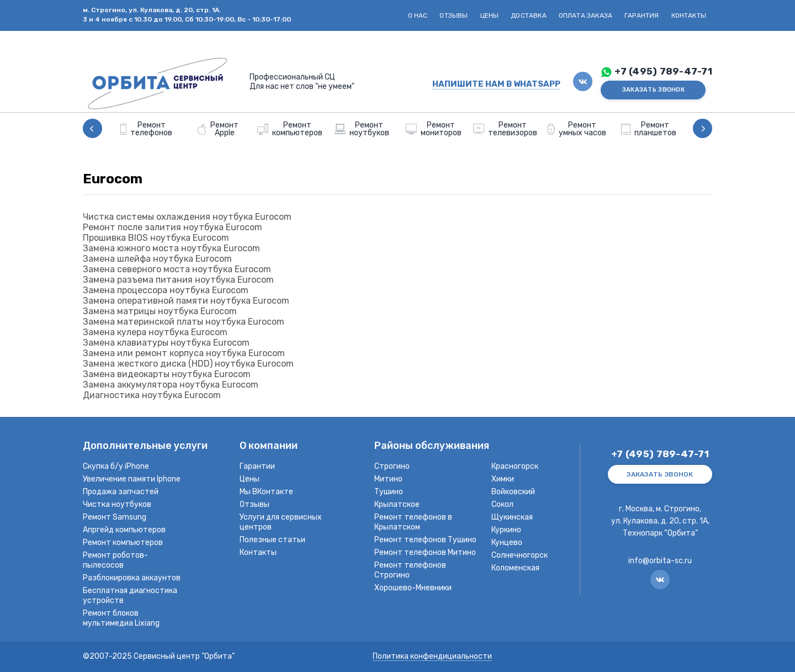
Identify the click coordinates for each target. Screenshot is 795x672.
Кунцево (507, 543)
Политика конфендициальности (432, 657)
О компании (269, 446)
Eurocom (113, 179)
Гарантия (642, 15)
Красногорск (515, 466)
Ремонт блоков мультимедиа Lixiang (121, 618)
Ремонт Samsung (115, 517)
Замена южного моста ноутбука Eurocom (171, 248)
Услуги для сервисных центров (281, 522)
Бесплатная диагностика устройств (130, 596)
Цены (490, 15)
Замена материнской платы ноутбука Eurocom (184, 322)
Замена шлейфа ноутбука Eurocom (157, 259)
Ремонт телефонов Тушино (425, 540)
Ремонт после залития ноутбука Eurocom (173, 227)
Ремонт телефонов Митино (425, 552)
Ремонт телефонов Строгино (410, 570)
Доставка (528, 15)
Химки (503, 479)
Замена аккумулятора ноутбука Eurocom (171, 385)
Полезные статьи (272, 540)
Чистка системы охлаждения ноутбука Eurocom (187, 217)
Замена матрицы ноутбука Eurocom (160, 311)
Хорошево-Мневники (413, 588)
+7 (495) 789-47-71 (663, 72)
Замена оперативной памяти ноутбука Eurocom (186, 301)
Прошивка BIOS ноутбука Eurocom (156, 238)
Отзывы (454, 15)
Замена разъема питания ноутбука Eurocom (178, 280)
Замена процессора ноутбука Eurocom (166, 290)
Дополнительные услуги (145, 446)
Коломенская (515, 568)
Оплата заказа (585, 15)
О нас (418, 15)
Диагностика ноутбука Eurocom (152, 395)
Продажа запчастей (121, 492)
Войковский (513, 492)
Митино (388, 479)
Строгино (392, 466)
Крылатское (397, 504)
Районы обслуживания (432, 446)
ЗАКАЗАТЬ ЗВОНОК (653, 90)
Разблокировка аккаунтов (132, 578)
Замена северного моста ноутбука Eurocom (177, 269)
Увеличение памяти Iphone (132, 479)
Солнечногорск (520, 555)
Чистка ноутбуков (117, 504)
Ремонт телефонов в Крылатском (413, 522)
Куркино (506, 530)
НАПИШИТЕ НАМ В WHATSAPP (496, 84)
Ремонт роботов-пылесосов (115, 560)
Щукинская (512, 517)
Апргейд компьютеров (124, 530)
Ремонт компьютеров (123, 543)
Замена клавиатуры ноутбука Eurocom (166, 343)
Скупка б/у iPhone (116, 466)
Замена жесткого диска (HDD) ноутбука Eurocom (188, 364)
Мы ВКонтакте (266, 492)
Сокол (502, 504)
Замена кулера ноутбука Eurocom (155, 332)
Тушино (389, 492)
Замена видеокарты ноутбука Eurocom (167, 374)
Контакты (689, 15)
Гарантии (257, 466)
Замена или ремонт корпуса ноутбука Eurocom (184, 353)
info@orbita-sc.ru (660, 561)
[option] (146, 128)
